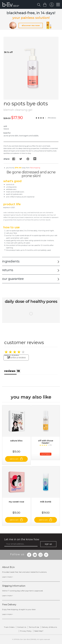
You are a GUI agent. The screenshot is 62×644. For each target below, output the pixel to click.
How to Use (11, 227)
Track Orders (9, 627)
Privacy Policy (26, 631)
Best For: (7, 133)
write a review (16, 358)
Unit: (5, 126)
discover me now (31, 25)
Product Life (12, 204)
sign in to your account (52, 5)
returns (8, 270)
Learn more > (8, 577)
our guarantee (13, 279)
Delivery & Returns (49, 627)
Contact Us (22, 627)
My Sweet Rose (16, 502)
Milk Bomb (46, 502)
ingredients (11, 261)
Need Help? (39, 631)
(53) (51, 445)
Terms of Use (34, 627)
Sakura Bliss (16, 441)
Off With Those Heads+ (46, 442)
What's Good (12, 181)
